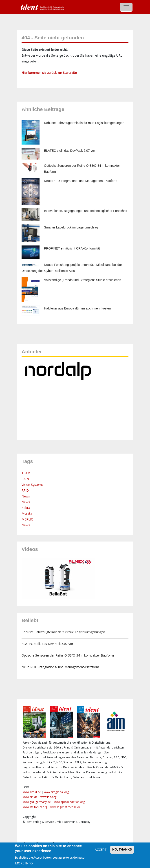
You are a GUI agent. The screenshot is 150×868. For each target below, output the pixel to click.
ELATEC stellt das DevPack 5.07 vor (69, 151)
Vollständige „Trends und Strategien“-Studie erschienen (83, 280)
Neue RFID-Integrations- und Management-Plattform (81, 181)
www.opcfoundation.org (69, 802)
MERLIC (27, 519)
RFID (25, 490)
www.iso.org (49, 797)
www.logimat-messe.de (65, 807)
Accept (101, 850)
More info (24, 863)
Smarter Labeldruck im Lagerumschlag (71, 227)
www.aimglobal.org (56, 792)
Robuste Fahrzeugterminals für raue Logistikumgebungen (84, 123)
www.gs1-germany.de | (38, 802)
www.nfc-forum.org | (36, 807)
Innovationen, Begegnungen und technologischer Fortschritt (86, 211)
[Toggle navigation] (126, 7)
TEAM (26, 473)
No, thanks (122, 849)
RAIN (25, 479)
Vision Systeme (33, 485)
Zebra (26, 508)
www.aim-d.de (32, 792)
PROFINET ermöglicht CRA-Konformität (72, 248)
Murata (27, 513)
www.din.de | (32, 797)
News (26, 496)
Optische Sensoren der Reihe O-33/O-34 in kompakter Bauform (68, 655)
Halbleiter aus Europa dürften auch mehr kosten (77, 308)
